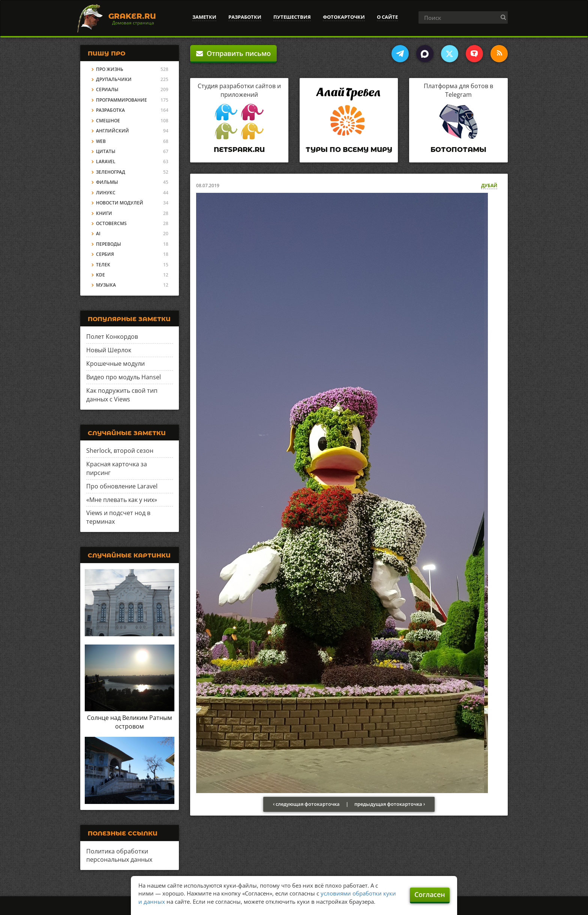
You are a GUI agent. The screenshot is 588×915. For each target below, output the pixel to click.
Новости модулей (120, 203)
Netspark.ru (239, 150)
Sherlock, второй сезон (120, 451)
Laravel (106, 162)
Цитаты (106, 151)
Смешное (108, 121)
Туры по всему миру (349, 150)
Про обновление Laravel (122, 486)
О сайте (387, 17)
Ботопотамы (458, 150)
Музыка (106, 285)
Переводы (109, 244)
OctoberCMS (111, 223)
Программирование (121, 100)
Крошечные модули (115, 364)
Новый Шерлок (109, 350)
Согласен (430, 894)
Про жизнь (110, 69)
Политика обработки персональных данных (119, 856)
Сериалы (107, 89)
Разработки (245, 17)
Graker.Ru (132, 16)
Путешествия (292, 17)
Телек (103, 265)
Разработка (110, 110)
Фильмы (107, 182)
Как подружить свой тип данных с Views (122, 395)
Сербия (105, 254)
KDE (100, 275)
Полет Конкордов (112, 337)
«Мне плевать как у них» (122, 500)
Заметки (204, 17)
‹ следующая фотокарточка (306, 804)
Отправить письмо (233, 53)
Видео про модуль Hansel (124, 377)
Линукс (106, 193)
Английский (112, 131)
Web (101, 141)
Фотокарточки (344, 17)
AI (98, 234)
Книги (104, 213)
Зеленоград (111, 172)
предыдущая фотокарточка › (390, 804)
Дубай (489, 186)
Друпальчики (114, 79)
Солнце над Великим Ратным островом (130, 722)
